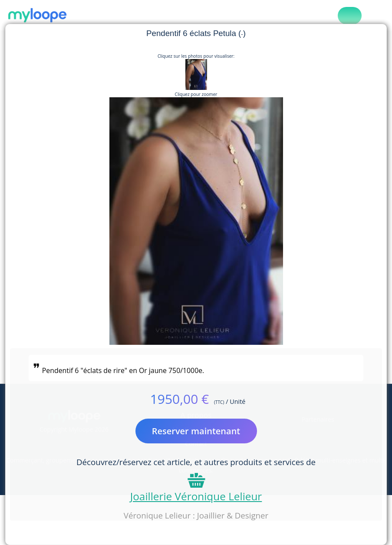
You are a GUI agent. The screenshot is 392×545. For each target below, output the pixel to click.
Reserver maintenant (196, 431)
